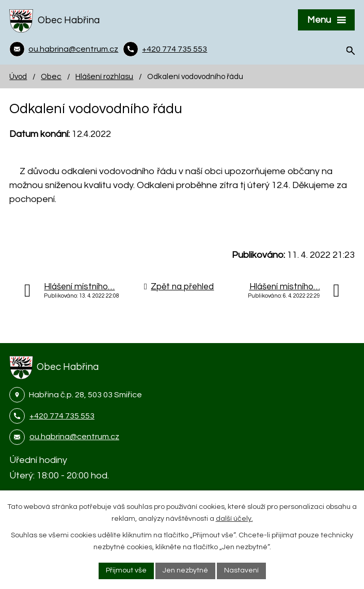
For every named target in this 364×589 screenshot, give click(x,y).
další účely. (234, 519)
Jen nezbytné (185, 570)
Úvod (18, 76)
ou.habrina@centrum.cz (74, 437)
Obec (51, 76)
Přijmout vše (126, 570)
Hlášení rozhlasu (104, 76)
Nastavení (241, 570)
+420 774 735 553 (62, 416)
